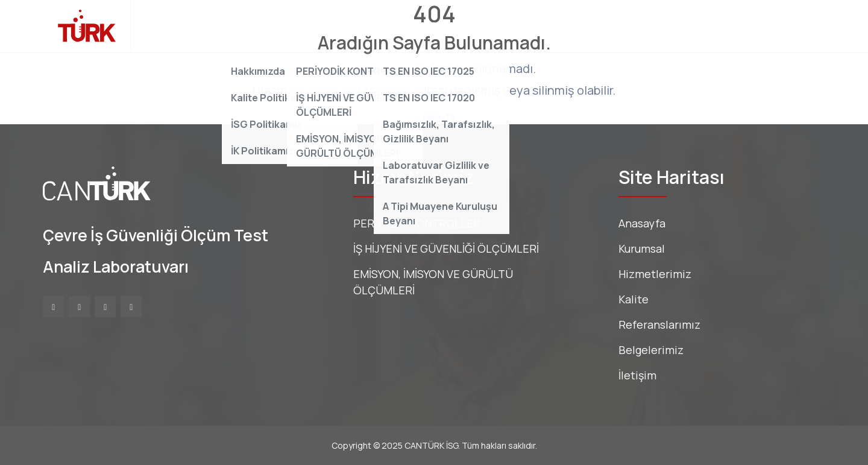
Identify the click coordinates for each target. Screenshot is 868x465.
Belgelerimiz (559, 26)
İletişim (626, 26)
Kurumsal (254, 26)
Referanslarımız (470, 26)
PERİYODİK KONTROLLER (417, 223)
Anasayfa (188, 26)
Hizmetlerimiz (330, 26)
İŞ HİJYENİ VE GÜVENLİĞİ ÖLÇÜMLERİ (446, 248)
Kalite (397, 26)
